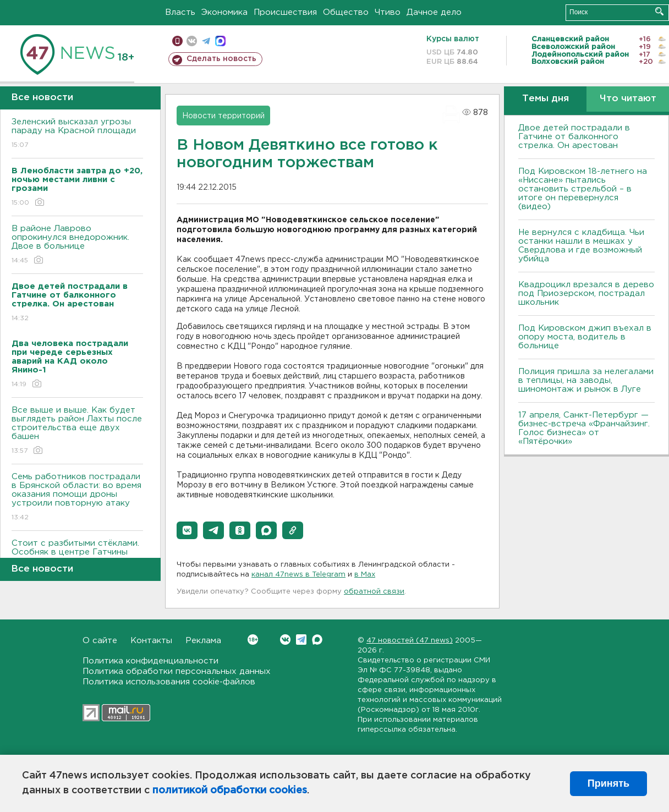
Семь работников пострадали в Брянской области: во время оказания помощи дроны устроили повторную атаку (77, 498)
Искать (659, 11)
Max (317, 640)
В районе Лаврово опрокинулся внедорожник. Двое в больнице (77, 245)
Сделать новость (221, 59)
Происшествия (285, 12)
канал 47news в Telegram (298, 575)
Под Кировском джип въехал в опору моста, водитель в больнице (585, 337)
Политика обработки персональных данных (177, 671)
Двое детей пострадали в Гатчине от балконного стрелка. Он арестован (574, 137)
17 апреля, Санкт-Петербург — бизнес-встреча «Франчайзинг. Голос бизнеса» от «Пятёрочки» (584, 428)
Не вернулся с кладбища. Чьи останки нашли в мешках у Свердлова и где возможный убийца (581, 246)
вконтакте (192, 41)
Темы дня (545, 99)
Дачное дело (434, 12)
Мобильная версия (177, 41)
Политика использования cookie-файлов (169, 682)
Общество (346, 12)
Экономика (224, 12)
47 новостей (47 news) (410, 641)
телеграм (206, 41)
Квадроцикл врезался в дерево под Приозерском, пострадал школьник (586, 293)
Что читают (628, 99)
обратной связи (374, 592)
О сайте (100, 641)
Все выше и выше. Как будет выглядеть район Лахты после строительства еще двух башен (77, 431)
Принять (608, 783)
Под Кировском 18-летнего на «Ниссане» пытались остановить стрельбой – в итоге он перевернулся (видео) (583, 189)
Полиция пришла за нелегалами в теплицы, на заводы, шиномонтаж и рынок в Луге (586, 380)
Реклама (203, 641)
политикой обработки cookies (230, 791)
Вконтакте (253, 640)
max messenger (220, 41)
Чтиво (388, 12)
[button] (187, 530)
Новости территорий (223, 116)
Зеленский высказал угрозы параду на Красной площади (77, 134)
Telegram (301, 640)
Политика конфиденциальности (150, 661)
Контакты (151, 641)
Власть (180, 12)
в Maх (365, 575)
